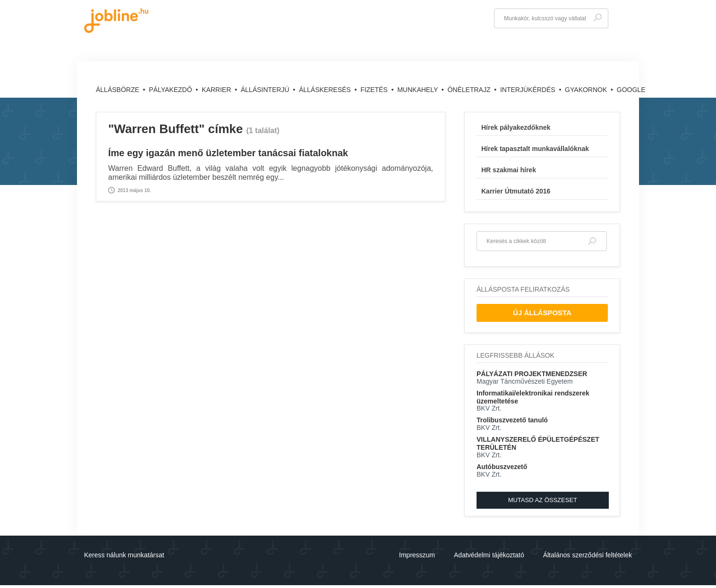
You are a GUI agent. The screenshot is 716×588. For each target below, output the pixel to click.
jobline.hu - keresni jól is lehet (116, 21)
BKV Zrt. (489, 408)
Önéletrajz (470, 90)
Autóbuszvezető (502, 467)
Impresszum (417, 555)
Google (631, 90)
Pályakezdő (171, 90)
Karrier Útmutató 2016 (516, 191)
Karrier (217, 90)
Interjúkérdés (529, 90)
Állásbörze (119, 90)
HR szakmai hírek (509, 170)
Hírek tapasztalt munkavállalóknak (535, 149)
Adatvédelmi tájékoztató (489, 555)
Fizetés (375, 90)
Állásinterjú (266, 90)
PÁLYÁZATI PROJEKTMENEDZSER (532, 374)
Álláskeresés (326, 90)
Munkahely (418, 90)
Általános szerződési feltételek (588, 555)
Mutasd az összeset (543, 500)
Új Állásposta (542, 313)
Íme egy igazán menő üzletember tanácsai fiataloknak (228, 153)
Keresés (597, 18)
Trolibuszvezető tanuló (512, 420)
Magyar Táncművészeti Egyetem (525, 381)
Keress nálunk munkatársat (124, 555)
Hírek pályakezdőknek (516, 127)
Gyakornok (587, 90)
